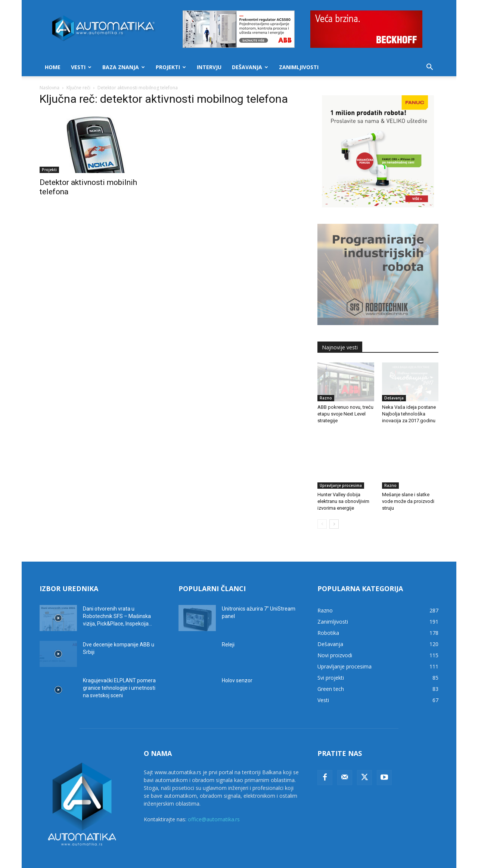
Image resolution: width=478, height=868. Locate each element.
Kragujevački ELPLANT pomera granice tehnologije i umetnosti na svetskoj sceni (119, 670)
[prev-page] (322, 506)
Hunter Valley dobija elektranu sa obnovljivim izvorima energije (343, 484)
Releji (228, 627)
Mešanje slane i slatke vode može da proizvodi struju (408, 484)
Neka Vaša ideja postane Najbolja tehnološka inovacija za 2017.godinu (409, 414)
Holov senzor (237, 663)
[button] (429, 68)
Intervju (209, 67)
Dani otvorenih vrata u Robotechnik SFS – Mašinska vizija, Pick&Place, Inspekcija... (117, 599)
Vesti (81, 67)
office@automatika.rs (214, 802)
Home (53, 67)
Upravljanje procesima (341, 468)
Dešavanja (250, 67)
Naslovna (49, 88)
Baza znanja (124, 67)
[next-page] (334, 506)
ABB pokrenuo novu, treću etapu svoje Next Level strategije (345, 414)
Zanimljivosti (299, 67)
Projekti (171, 67)
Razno (326, 398)
